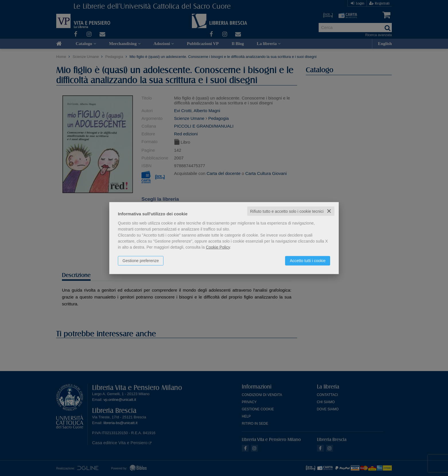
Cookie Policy (218, 247)
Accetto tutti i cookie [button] (308, 260)
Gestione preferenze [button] (141, 260)
